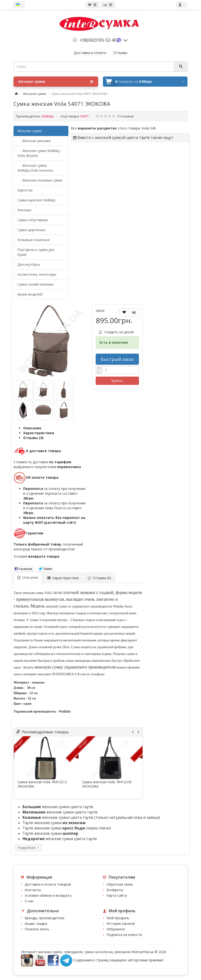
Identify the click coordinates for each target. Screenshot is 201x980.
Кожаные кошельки (33, 240)
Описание (32, 428)
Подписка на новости (124, 935)
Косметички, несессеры (37, 274)
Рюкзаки (24, 210)
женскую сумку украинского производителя (75, 667)
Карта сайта (117, 895)
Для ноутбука (29, 264)
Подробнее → (29, 848)
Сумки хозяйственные (35, 284)
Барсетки (25, 190)
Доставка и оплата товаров (48, 884)
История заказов (121, 923)
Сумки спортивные (33, 220)
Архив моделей (30, 294)
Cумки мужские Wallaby (36, 200)
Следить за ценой (116, 332)
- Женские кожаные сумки (40, 180)
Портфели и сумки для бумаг (36, 252)
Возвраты (115, 890)
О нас (29, 901)
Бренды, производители (44, 918)
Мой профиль (118, 918)
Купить (117, 381)
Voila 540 (149, 128)
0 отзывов (126, 116)
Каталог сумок (56, 82)
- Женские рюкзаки (34, 141)
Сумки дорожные (31, 230)
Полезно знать (37, 929)
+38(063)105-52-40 (98, 40)
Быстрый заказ (117, 359)
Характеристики (39, 433)
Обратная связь (120, 884)
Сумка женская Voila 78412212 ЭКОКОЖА (42, 784)
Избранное (116, 929)
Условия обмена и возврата (48, 895)
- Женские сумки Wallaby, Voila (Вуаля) (39, 153)
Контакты (33, 890)
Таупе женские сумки (54, 823)
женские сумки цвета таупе (58, 807)
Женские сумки (35, 94)
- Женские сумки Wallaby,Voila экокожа (35, 168)
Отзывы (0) (33, 438)
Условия (36, 556)
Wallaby (48, 116)
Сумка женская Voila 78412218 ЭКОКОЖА (107, 784)
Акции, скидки (36, 923)
